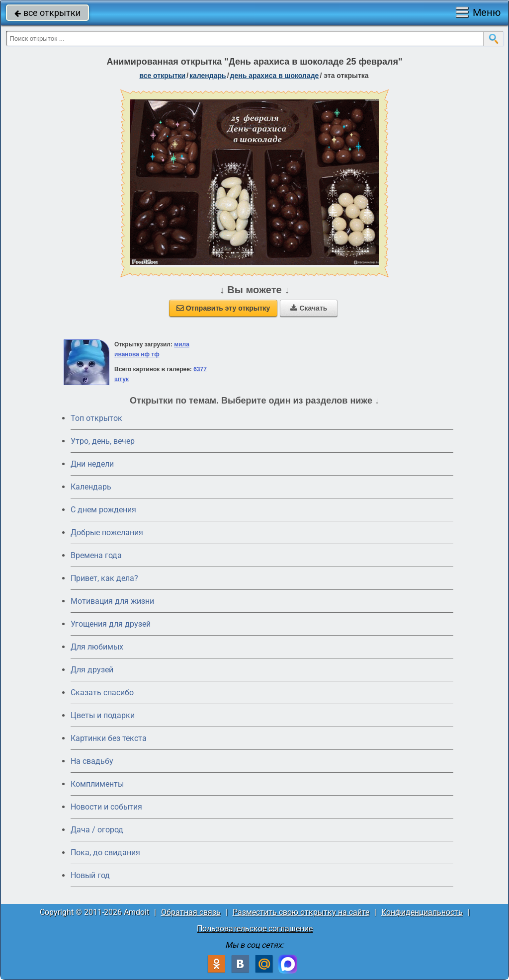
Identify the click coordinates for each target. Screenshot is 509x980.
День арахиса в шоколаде (275, 76)
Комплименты (97, 784)
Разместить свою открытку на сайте (301, 912)
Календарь (208, 76)
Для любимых (97, 647)
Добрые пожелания (107, 532)
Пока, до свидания (105, 853)
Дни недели (92, 464)
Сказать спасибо (102, 693)
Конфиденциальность (422, 912)
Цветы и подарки (103, 715)
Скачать (309, 308)
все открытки (47, 13)
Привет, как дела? (104, 578)
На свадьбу (92, 761)
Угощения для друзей (111, 624)
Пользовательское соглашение (255, 929)
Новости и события (106, 807)
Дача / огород (97, 830)
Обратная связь (191, 912)
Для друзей (92, 670)
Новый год (90, 875)
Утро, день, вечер (103, 441)
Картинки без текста (109, 738)
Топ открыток (96, 418)
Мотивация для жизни (112, 601)
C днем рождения (103, 510)
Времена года (96, 555)
